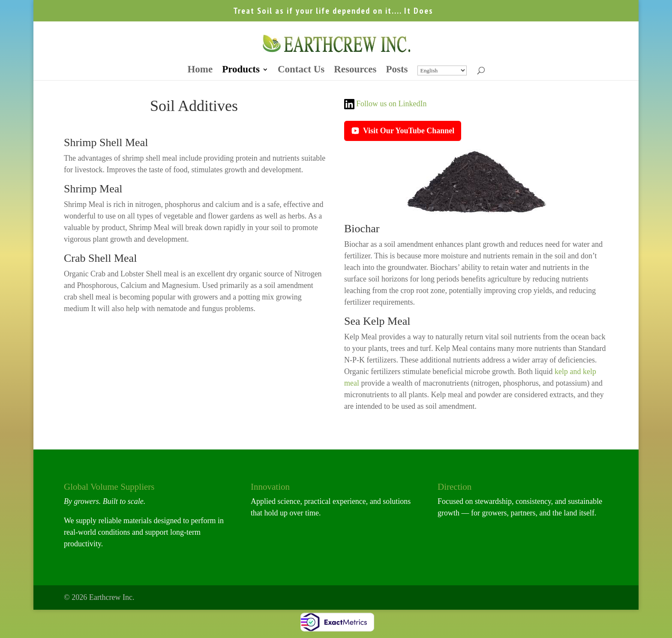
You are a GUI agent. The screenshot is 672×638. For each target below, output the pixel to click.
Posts (397, 70)
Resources (355, 70)
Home (200, 70)
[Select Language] (442, 70)
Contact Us (301, 70)
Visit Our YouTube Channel (403, 131)
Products (241, 70)
